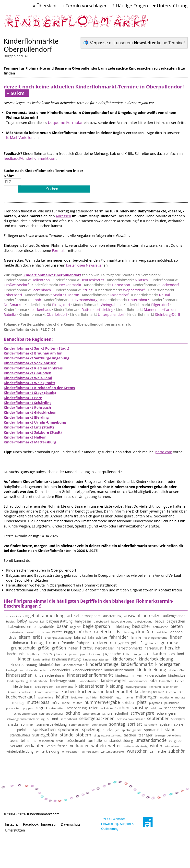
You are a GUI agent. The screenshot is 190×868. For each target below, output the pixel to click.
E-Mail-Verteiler (19, 138)
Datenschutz (71, 824)
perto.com (164, 452)
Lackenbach (27, 290)
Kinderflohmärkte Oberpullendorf (31, 45)
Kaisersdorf (105, 295)
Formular (59, 251)
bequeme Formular (65, 122)
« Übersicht (45, 6)
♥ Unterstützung (170, 6)
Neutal (151, 295)
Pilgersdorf (146, 305)
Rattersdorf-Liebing (84, 310)
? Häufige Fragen (130, 6)
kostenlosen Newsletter (84, 265)
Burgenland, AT (16, 56)
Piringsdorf (47, 305)
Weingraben (97, 305)
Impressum (50, 824)
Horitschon (107, 285)
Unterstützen (15, 830)
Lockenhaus (27, 310)
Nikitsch (127, 280)
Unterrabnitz (125, 300)
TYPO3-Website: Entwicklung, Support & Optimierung (118, 824)
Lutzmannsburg (71, 300)
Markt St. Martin (52, 295)
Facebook (31, 824)
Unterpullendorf (97, 314)
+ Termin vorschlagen (85, 6)
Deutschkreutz (78, 280)
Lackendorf (156, 285)
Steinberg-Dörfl (154, 314)
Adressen (64, 216)
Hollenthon (27, 280)
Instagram (13, 824)
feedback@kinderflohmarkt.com (30, 158)
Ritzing (73, 290)
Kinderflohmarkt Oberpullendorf (52, 275)
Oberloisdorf (43, 314)
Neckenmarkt (56, 285)
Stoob (22, 300)
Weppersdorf (120, 290)
